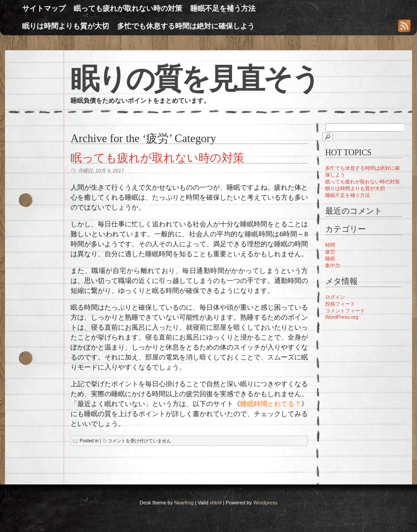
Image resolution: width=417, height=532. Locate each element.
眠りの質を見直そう (195, 79)
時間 (330, 245)
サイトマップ (44, 8)
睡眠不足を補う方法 (223, 8)
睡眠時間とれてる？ (271, 404)
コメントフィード (345, 311)
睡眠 (330, 259)
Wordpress (265, 503)
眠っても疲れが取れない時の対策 (128, 8)
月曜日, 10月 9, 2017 (101, 171)
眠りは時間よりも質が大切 (66, 26)
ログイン (335, 297)
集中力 (333, 265)
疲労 (330, 252)
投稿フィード (340, 304)
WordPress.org (342, 317)
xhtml (216, 503)
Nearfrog (184, 503)
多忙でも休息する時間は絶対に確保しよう (186, 26)
